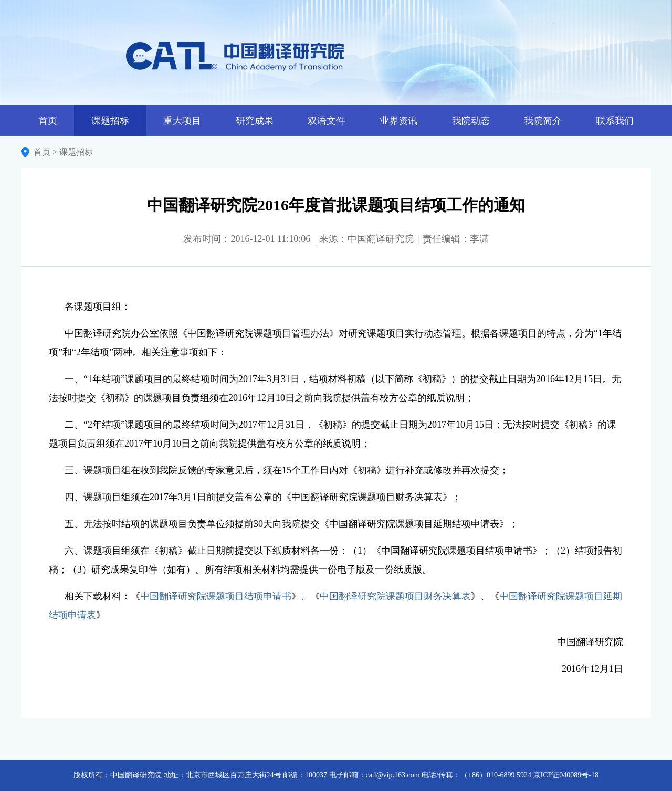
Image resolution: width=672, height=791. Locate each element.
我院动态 (471, 121)
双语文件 (327, 121)
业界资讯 (398, 121)
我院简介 (543, 121)
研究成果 (255, 121)
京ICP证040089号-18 (566, 775)
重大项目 (182, 121)
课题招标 (110, 121)
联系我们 (615, 121)
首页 (48, 121)
